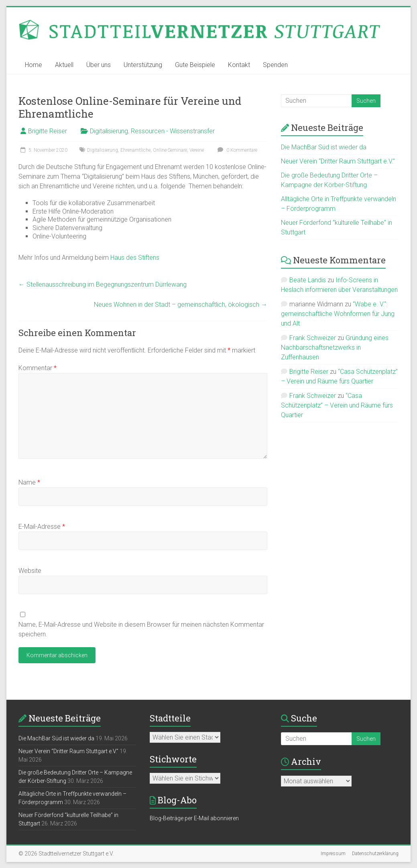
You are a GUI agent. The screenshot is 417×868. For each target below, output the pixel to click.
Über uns (99, 65)
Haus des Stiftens (135, 258)
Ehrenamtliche (135, 150)
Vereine (197, 150)
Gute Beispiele (195, 65)
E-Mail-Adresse (42, 527)
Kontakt (239, 65)
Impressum (333, 854)
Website (30, 571)
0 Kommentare (236, 150)
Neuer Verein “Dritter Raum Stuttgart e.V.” (338, 161)
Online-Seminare (170, 150)
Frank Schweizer (313, 338)
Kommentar (38, 368)
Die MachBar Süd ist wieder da (324, 147)
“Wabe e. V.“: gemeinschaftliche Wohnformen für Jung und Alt (338, 314)
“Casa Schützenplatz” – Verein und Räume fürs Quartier (337, 405)
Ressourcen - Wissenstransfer (173, 131)
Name (29, 482)
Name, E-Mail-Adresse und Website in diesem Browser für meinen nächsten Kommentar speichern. (141, 629)
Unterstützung (143, 65)
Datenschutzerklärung (375, 854)
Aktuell (64, 65)
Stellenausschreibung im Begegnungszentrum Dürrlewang (103, 284)
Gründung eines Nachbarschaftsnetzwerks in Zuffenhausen (335, 347)
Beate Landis (308, 280)
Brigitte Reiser (48, 131)
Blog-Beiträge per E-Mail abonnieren (194, 818)
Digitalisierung (109, 131)
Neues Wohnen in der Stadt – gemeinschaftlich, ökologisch (181, 305)
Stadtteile (170, 718)
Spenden (275, 65)
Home (34, 65)
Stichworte (173, 759)
